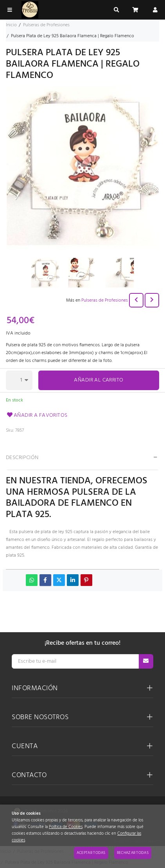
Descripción (22, 458)
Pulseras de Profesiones (105, 300)
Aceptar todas (91, 853)
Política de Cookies (66, 827)
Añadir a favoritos (37, 415)
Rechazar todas (133, 853)
